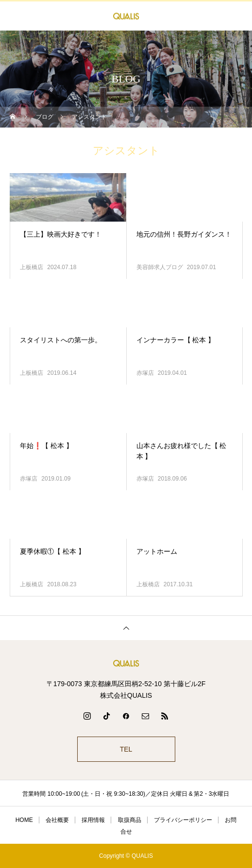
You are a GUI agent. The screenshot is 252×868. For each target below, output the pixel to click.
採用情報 (93, 820)
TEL (126, 749)
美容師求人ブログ (160, 267)
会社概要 (57, 820)
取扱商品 (130, 820)
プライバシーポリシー (183, 820)
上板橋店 (32, 267)
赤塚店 (145, 373)
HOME (24, 820)
